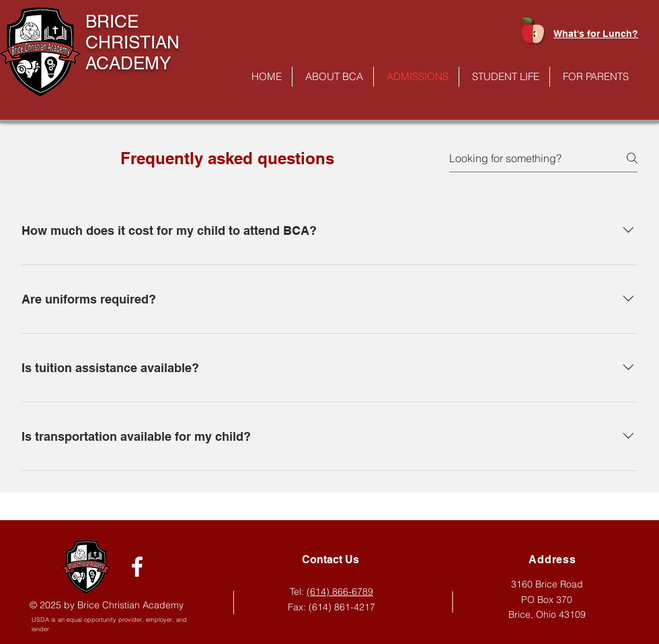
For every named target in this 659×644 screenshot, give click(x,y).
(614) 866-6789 (340, 592)
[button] (333, 77)
